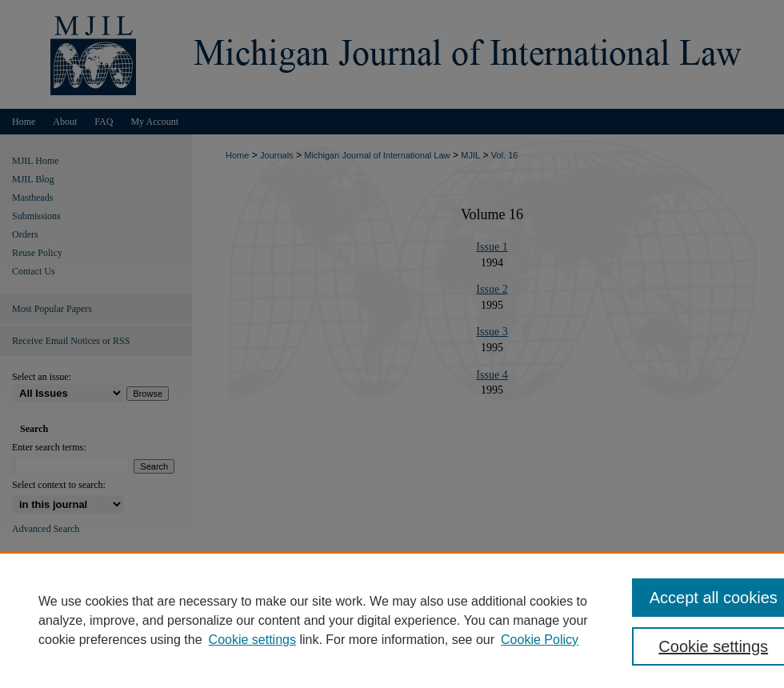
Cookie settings (252, 640)
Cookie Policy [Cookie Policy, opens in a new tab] (540, 640)
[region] (392, 620)
